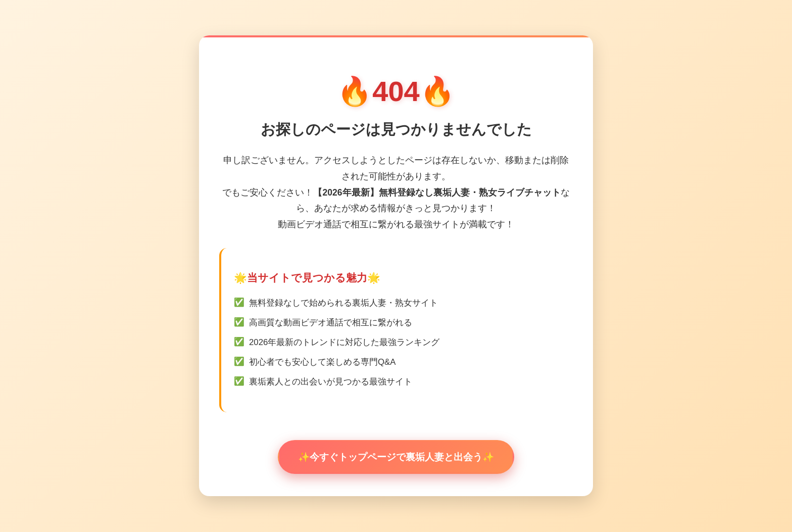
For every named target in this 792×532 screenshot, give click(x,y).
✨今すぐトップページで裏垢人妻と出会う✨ (396, 457)
